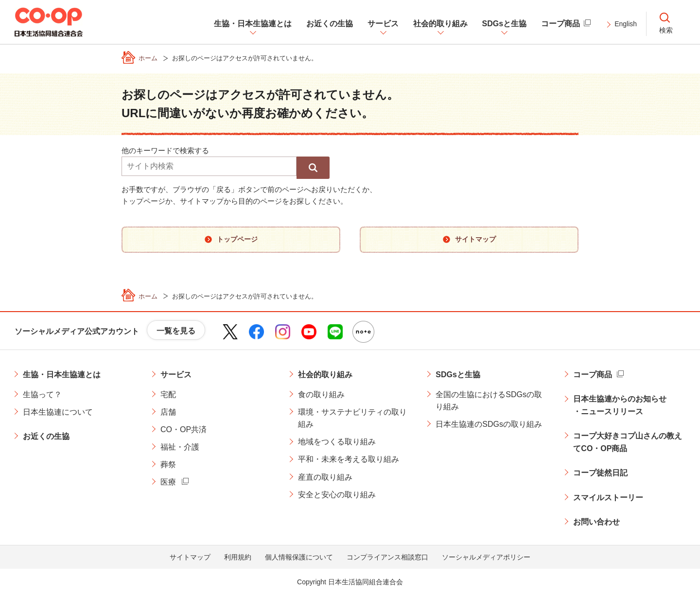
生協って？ (42, 394)
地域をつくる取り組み (337, 442)
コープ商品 (593, 375)
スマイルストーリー (608, 498)
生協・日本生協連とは (62, 375)
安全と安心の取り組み (337, 495)
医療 (168, 482)
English (626, 24)
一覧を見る (176, 331)
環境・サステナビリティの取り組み (352, 418)
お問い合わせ (596, 522)
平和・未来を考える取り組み (349, 459)
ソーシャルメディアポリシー (486, 557)
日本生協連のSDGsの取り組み (489, 424)
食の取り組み (321, 394)
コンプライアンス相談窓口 (387, 557)
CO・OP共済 (184, 429)
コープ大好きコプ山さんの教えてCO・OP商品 (628, 442)
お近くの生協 (46, 436)
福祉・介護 (180, 447)
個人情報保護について (299, 557)
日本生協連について (58, 412)
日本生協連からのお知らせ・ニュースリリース (620, 405)
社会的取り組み (325, 375)
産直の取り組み (325, 477)
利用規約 (238, 557)
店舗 (168, 412)
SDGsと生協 (458, 375)
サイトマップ (190, 557)
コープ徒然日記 (600, 473)
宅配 (168, 394)
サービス (176, 375)
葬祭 (168, 464)
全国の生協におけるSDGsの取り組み (489, 401)
